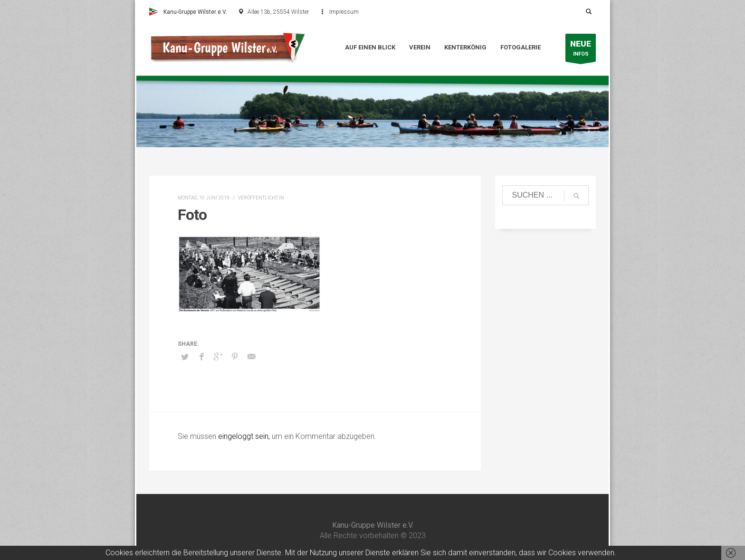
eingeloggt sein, (245, 436)
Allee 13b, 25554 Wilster (278, 12)
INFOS (581, 50)
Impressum (344, 12)
